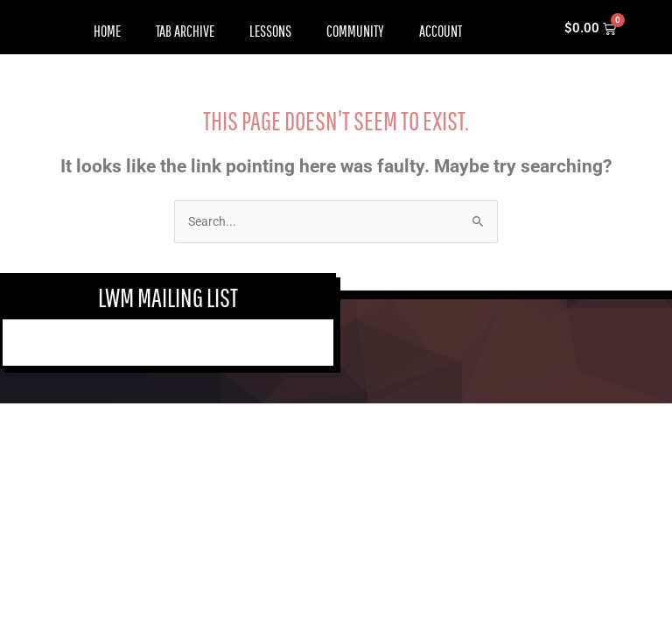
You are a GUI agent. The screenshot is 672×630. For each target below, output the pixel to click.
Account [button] (441, 31)
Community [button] (355, 31)
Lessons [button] (270, 31)
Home (107, 31)
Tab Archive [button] (185, 31)
